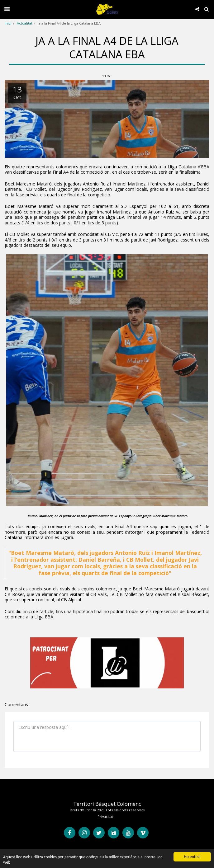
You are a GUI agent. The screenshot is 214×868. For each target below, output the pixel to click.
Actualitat (25, 23)
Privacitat (105, 816)
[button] (7, 9)
